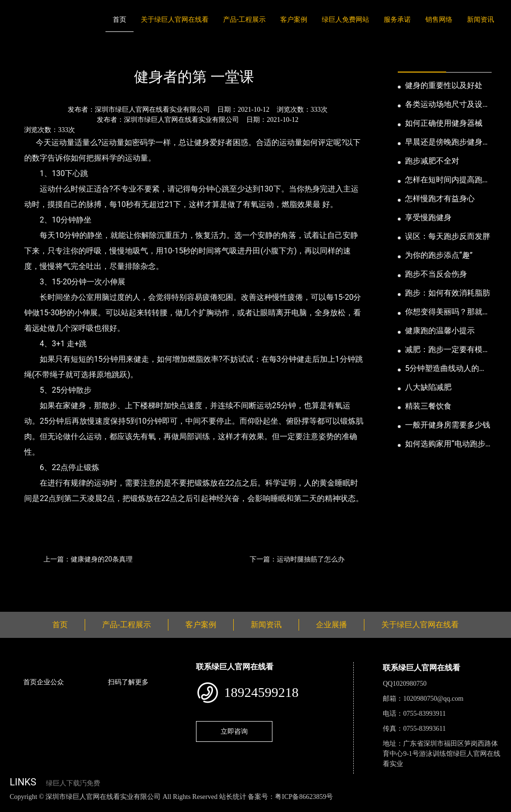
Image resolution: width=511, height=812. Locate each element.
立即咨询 (234, 731)
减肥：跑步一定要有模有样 (448, 350)
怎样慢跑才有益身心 (440, 199)
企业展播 (331, 625)
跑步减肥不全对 (432, 161)
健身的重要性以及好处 (444, 85)
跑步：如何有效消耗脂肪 (448, 293)
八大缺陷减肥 (428, 387)
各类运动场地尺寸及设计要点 (448, 105)
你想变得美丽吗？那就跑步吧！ (448, 312)
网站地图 (15, 807)
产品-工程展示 (244, 19)
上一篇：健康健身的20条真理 (88, 559)
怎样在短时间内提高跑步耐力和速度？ (448, 180)
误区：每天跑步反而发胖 (448, 236)
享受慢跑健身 (428, 217)
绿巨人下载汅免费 (73, 783)
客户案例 (294, 19)
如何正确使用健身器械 (444, 123)
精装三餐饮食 (428, 406)
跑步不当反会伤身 (436, 274)
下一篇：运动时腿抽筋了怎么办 (297, 559)
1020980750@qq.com (433, 699)
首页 (120, 19)
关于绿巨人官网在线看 (175, 19)
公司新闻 (100, 51)
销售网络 (439, 19)
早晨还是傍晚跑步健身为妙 (448, 143)
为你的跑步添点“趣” (439, 255)
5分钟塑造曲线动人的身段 (446, 369)
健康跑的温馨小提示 (440, 331)
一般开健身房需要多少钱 (448, 425)
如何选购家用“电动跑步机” (445, 444)
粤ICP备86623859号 (304, 797)
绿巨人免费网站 (346, 19)
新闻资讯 (481, 19)
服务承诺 (397, 19)
